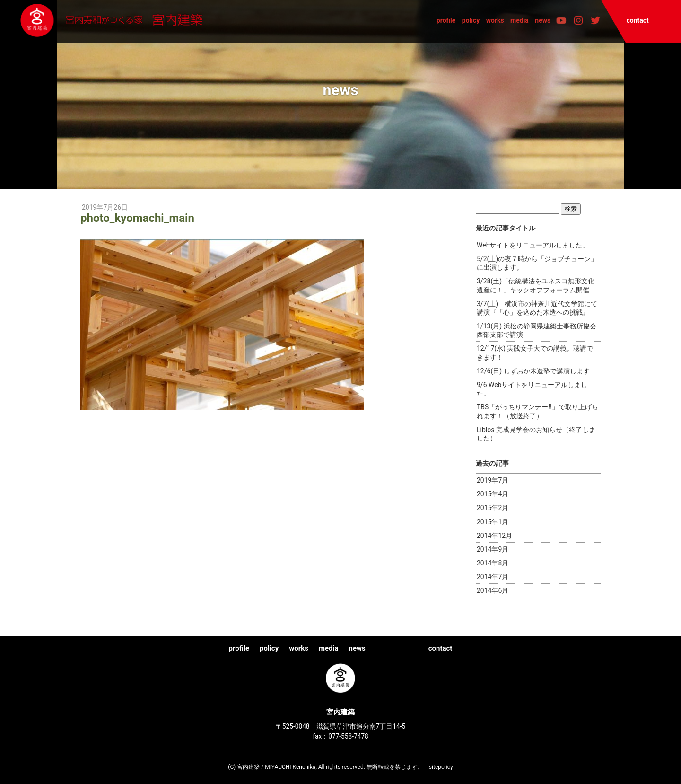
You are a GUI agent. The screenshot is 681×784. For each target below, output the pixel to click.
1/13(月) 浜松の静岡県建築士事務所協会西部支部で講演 (537, 330)
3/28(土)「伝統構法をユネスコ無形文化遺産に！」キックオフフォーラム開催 (536, 285)
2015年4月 (493, 494)
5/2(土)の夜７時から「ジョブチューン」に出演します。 (537, 263)
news (543, 20)
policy (471, 20)
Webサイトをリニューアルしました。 (533, 245)
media (519, 20)
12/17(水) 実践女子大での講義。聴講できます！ (535, 352)
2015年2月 (493, 508)
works (495, 20)
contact (637, 20)
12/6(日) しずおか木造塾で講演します (533, 371)
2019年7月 (493, 480)
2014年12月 (494, 536)
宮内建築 (116, 21)
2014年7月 (493, 577)
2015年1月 (493, 522)
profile (446, 20)
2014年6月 (493, 590)
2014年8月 (493, 563)
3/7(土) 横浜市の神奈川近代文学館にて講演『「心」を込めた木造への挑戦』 (537, 308)
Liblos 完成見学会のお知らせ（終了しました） (536, 434)
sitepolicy (441, 767)
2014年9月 (493, 549)
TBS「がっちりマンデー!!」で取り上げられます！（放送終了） (537, 411)
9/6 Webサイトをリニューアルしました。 (532, 389)
